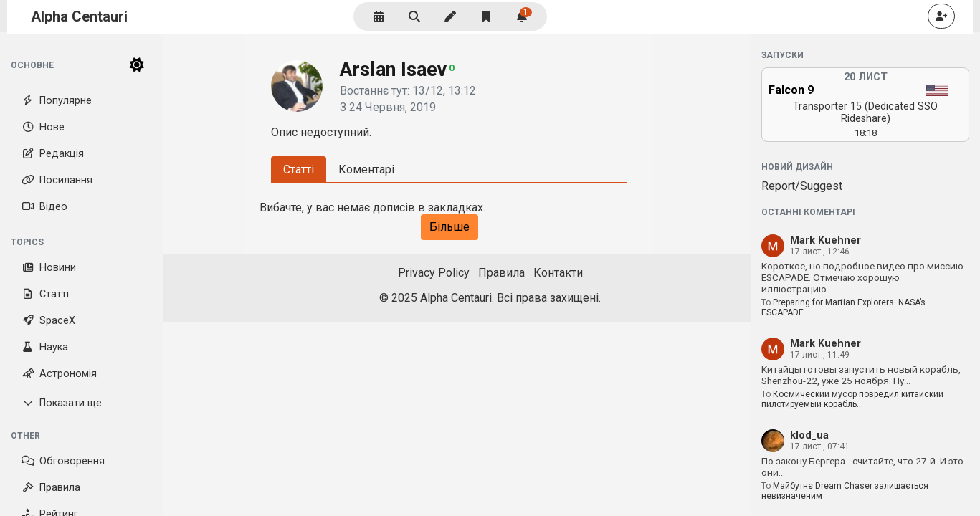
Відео (44, 207)
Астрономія (59, 374)
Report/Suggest (802, 186)
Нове (43, 127)
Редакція (53, 154)
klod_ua (809, 435)
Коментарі (366, 169)
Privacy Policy (434, 273)
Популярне (57, 101)
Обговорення (63, 461)
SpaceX (48, 321)
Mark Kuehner (826, 240)
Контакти (558, 273)
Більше (449, 227)
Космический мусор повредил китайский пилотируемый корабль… (852, 399)
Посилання (57, 180)
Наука (45, 347)
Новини (49, 268)
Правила (51, 488)
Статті (45, 294)
